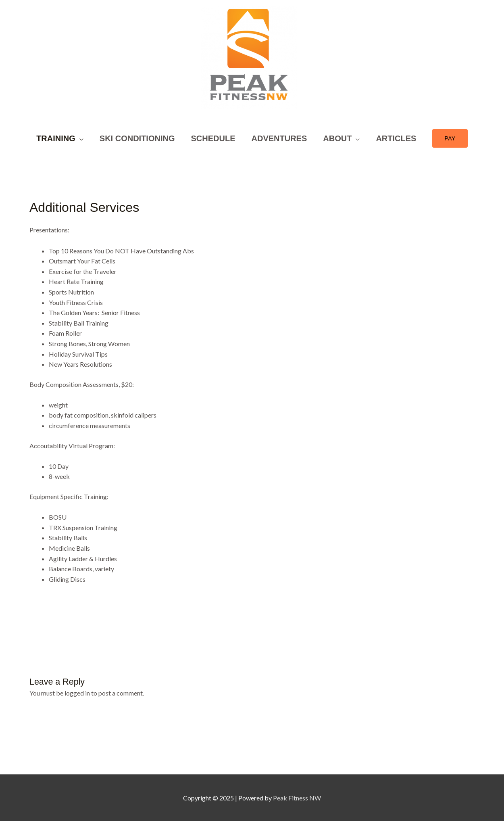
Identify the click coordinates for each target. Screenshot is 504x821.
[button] (450, 138)
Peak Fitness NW (297, 798)
